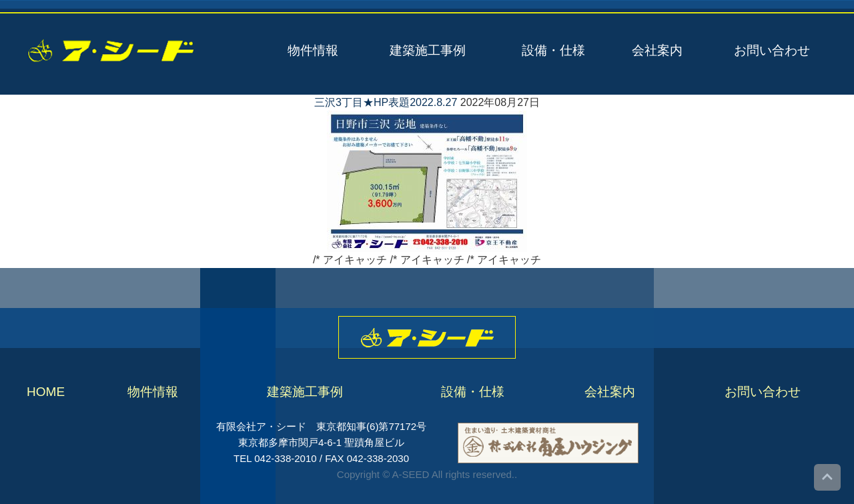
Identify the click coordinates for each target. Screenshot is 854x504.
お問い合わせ (772, 50)
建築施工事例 (428, 50)
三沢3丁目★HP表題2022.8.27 (386, 102)
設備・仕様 (553, 50)
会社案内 (657, 50)
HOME (46, 392)
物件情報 (313, 50)
